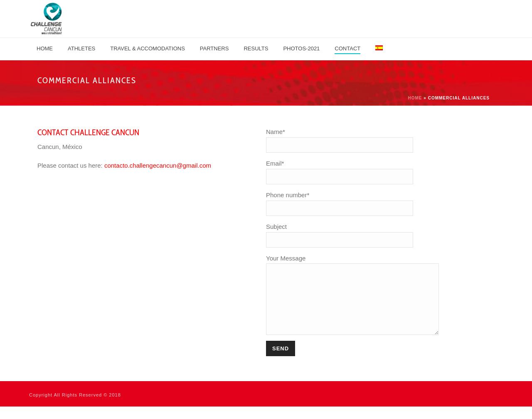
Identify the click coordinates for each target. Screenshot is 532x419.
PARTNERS (214, 48)
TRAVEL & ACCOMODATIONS (148, 48)
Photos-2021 (301, 48)
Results (256, 48)
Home (45, 48)
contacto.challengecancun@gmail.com (158, 165)
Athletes (81, 48)
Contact (347, 48)
